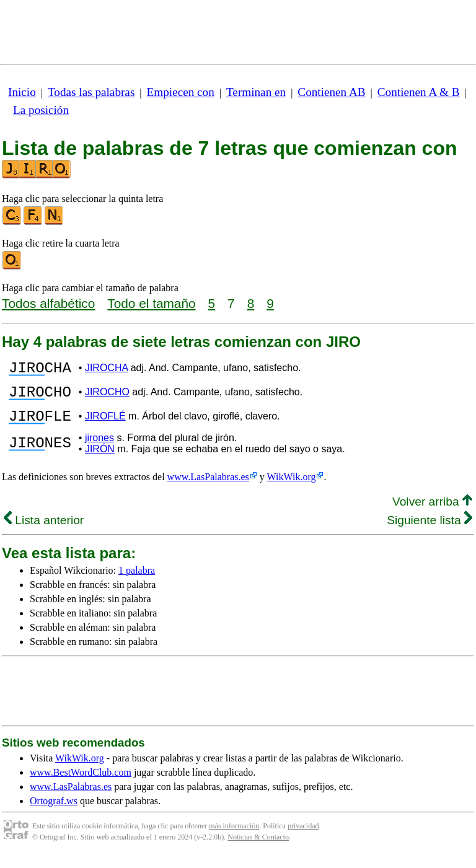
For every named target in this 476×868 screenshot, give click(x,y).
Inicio (22, 92)
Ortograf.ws (54, 812)
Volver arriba (432, 513)
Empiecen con (181, 92)
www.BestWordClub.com (81, 783)
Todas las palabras (91, 92)
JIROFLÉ (105, 425)
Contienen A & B (419, 92)
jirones (99, 449)
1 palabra (137, 581)
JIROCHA (106, 370)
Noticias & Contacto (258, 848)
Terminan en (256, 92)
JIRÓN (100, 460)
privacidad (303, 837)
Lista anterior (44, 531)
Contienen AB (331, 92)
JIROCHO (107, 397)
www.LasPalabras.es (208, 488)
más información (234, 837)
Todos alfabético (48, 303)
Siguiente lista (430, 531)
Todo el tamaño (151, 303)
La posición (41, 110)
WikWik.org (292, 488)
